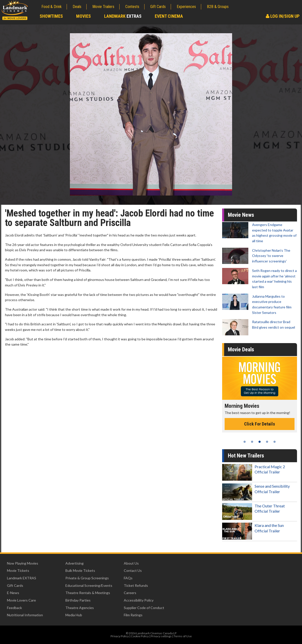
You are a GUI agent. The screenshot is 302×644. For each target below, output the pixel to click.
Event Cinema (169, 16)
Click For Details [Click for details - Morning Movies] (260, 424)
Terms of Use (183, 636)
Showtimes (51, 16)
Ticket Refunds (136, 585)
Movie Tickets (18, 570)
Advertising (75, 563)
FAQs (128, 578)
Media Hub (74, 615)
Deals (77, 7)
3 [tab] (260, 442)
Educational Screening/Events (89, 585)
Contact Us (133, 570)
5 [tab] (275, 442)
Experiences (186, 7)
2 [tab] (252, 442)
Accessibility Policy (139, 600)
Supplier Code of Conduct (144, 608)
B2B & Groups (218, 7)
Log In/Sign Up (283, 16)
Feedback (14, 608)
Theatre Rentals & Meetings (88, 593)
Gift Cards (158, 7)
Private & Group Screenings (87, 578)
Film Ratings (133, 615)
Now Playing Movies (23, 563)
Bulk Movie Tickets (80, 570)
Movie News (241, 215)
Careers (130, 593)
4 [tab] (267, 442)
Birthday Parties (78, 600)
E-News (13, 593)
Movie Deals (241, 349)
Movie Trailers (103, 7)
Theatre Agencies (80, 608)
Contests (132, 7)
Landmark (123, 16)
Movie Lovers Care (21, 600)
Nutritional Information (25, 615)
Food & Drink (52, 7)
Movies (83, 16)
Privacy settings (161, 636)
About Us (131, 563)
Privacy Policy (120, 636)
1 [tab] (245, 442)
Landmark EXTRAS (22, 578)
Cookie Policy (140, 636)
